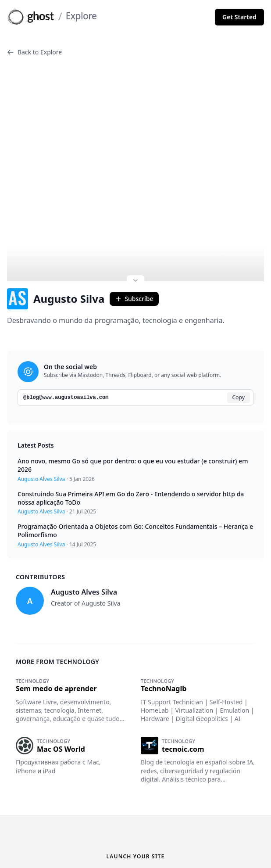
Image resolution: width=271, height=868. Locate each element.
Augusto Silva (56, 272)
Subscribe (134, 271)
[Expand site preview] (135, 254)
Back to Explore (34, 52)
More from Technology (57, 634)
